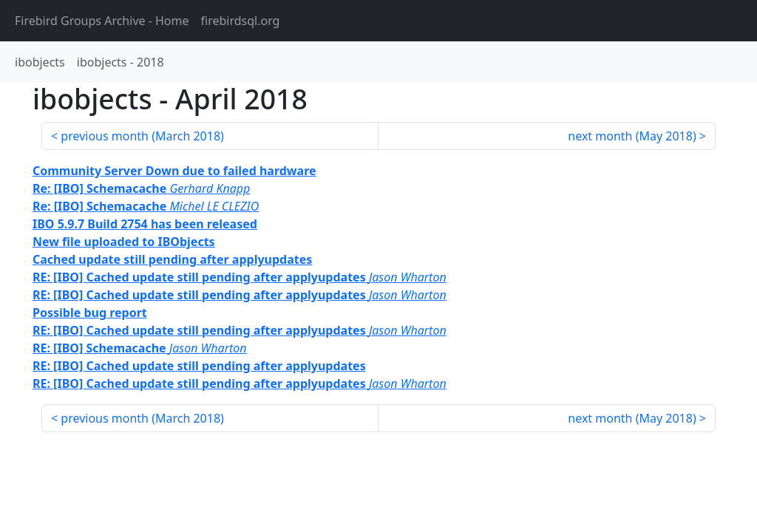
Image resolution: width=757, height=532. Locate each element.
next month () (632, 136)
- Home (102, 21)
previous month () (142, 136)
